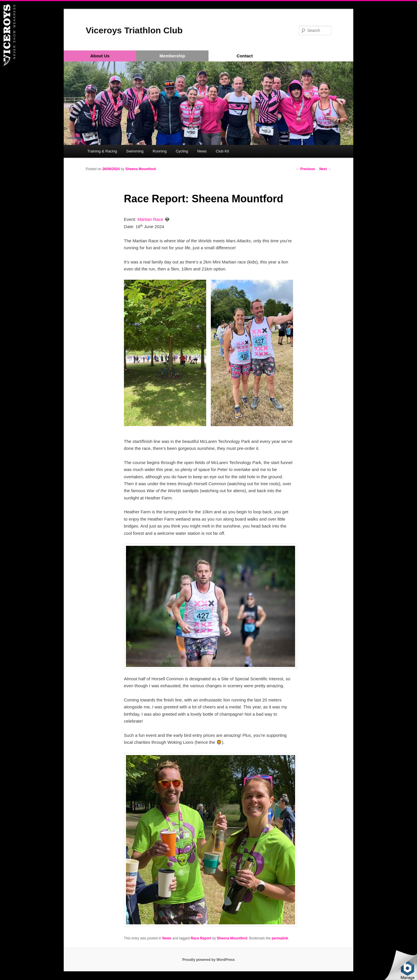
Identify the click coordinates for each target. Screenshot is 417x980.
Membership (172, 56)
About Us (100, 56)
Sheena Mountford (141, 169)
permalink (280, 938)
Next (325, 169)
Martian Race (150, 219)
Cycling (182, 151)
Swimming (135, 151)
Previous (306, 169)
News (202, 151)
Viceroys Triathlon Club (134, 30)
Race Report (201, 938)
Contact (245, 56)
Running (160, 151)
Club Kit (222, 151)
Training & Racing (102, 151)
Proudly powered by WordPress (208, 960)
